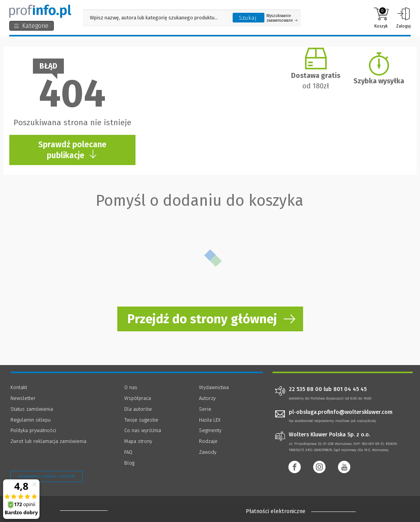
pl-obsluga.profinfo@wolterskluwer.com (341, 412)
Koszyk (381, 18)
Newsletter (23, 398)
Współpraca (138, 398)
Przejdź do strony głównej (202, 319)
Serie (205, 409)
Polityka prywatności (33, 430)
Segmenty (210, 430)
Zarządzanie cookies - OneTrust (47, 476)
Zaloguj (403, 18)
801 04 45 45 (350, 389)
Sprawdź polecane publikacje (72, 150)
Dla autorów (138, 409)
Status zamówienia (32, 409)
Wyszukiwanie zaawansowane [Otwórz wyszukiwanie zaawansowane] (282, 18)
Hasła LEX (210, 420)
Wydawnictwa (214, 387)
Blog (129, 463)
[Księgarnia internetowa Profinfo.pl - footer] (82, 510)
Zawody (208, 452)
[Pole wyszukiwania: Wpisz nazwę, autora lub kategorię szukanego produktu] (156, 18)
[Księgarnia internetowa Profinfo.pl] (40, 11)
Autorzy (207, 398)
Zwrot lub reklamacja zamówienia (48, 441)
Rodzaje (208, 441)
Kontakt (19, 387)
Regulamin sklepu (31, 420)
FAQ (128, 452)
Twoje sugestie (141, 420)
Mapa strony (138, 441)
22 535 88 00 (305, 389)
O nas (131, 387)
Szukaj (248, 18)
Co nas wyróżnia (143, 430)
